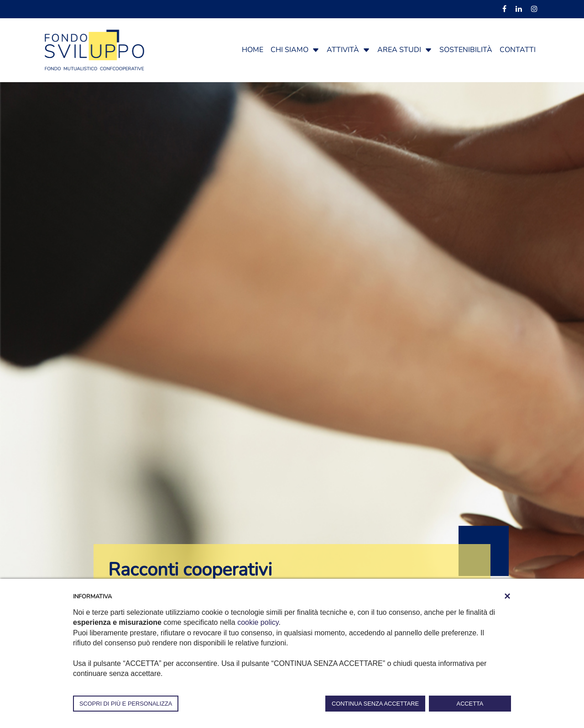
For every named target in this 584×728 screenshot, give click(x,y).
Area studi (399, 50)
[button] (316, 50)
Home (253, 50)
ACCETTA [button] (470, 704)
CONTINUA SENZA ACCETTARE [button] (375, 704)
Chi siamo (289, 50)
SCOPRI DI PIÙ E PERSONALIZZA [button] (126, 704)
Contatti (518, 50)
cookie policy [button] (258, 622)
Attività (343, 50)
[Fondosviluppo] (94, 49)
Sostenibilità (466, 50)
